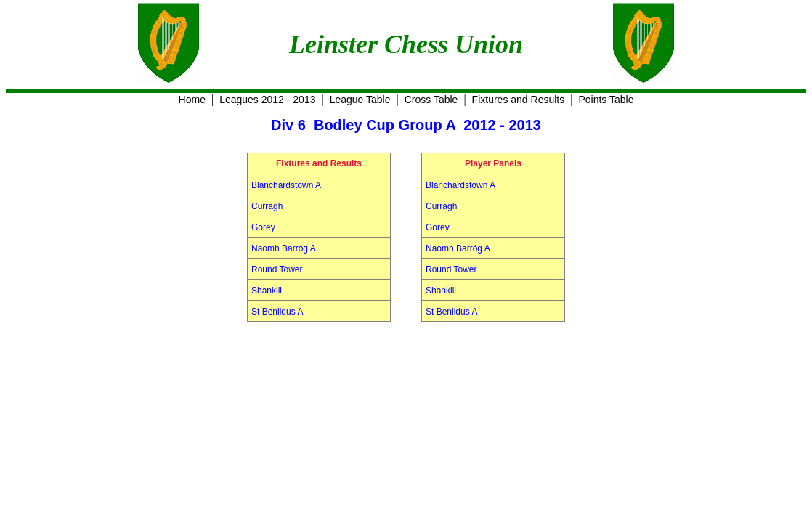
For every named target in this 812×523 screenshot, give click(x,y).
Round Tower (277, 269)
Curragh (267, 206)
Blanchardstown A (286, 185)
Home (192, 100)
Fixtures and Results (519, 100)
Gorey (263, 227)
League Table (360, 100)
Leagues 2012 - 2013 (267, 100)
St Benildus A (277, 312)
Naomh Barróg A (284, 248)
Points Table (606, 100)
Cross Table (431, 100)
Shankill (267, 291)
